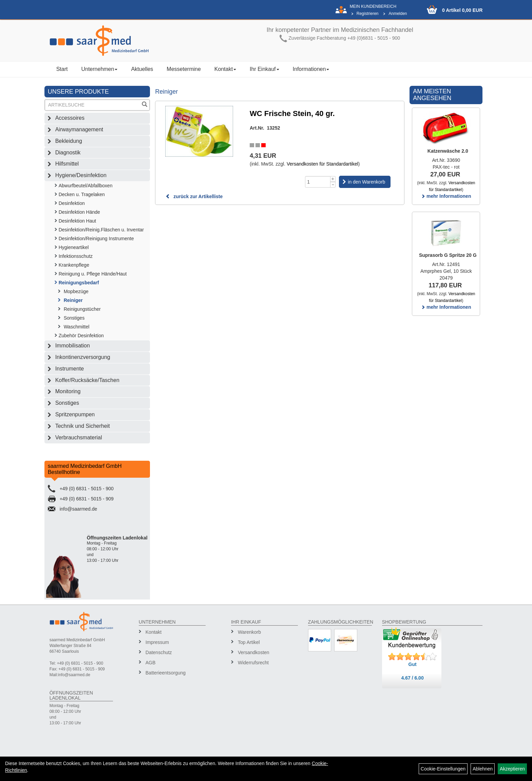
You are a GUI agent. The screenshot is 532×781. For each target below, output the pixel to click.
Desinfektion (72, 203)
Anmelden (398, 14)
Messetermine (184, 69)
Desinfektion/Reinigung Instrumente (96, 239)
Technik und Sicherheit (83, 426)
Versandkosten (254, 652)
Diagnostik (68, 153)
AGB (151, 663)
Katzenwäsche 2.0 (448, 151)
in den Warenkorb (366, 182)
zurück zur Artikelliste (194, 196)
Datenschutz (159, 652)
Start (62, 69)
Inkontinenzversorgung (83, 357)
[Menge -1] (333, 185)
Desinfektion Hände (79, 212)
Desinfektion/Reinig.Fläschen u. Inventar (101, 230)
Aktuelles (142, 69)
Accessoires (70, 118)
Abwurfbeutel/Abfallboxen (86, 186)
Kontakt (225, 69)
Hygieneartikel (74, 247)
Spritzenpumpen (75, 414)
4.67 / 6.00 (413, 678)
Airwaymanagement (79, 129)
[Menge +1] (333, 179)
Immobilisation (73, 346)
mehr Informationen (446, 196)
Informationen (311, 69)
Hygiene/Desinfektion (81, 175)
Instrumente (70, 369)
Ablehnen (483, 769)
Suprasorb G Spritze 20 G (448, 255)
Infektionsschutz (76, 256)
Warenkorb (249, 632)
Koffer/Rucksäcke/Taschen (87, 380)
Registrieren (368, 14)
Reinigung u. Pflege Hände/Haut (93, 274)
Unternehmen (99, 69)
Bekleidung (69, 141)
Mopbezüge (76, 291)
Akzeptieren (512, 769)
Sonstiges (74, 318)
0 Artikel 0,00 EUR (462, 10)
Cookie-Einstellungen (443, 769)
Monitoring (68, 391)
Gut (413, 664)
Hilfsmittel (67, 164)
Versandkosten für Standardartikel (322, 164)
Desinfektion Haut (78, 221)
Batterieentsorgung (166, 673)
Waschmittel (77, 327)
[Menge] (318, 182)
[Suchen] (145, 105)
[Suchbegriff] (93, 105)
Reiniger (73, 300)
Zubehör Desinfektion (81, 336)
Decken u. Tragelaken (82, 194)
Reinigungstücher (82, 309)
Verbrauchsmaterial (79, 437)
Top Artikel (249, 642)
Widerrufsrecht (253, 663)
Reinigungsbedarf (79, 283)
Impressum (157, 642)
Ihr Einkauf (264, 69)
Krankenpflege (74, 265)
